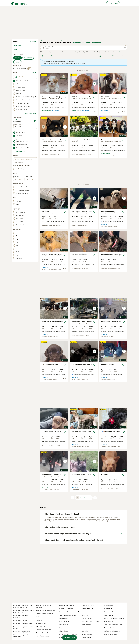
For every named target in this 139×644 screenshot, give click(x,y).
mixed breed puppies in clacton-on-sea (24, 628)
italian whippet (64, 618)
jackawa (84, 628)
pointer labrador (87, 634)
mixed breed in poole (20, 620)
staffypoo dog (86, 625)
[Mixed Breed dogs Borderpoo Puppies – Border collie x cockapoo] (84, 198)
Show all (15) (20, 151)
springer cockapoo (110, 612)
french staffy (109, 621)
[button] (84, 84)
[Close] (125, 61)
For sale (18, 58)
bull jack (62, 628)
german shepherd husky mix (68, 634)
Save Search (47, 56)
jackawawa (40, 617)
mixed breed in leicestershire (46, 611)
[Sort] (112, 56)
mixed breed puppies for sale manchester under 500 (23, 606)
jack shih (85, 631)
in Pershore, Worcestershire (86, 43)
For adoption (28, 58)
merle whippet (109, 628)
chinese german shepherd (45, 614)
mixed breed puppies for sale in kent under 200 (24, 611)
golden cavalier (87, 637)
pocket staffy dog (87, 609)
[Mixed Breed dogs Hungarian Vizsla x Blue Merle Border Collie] (84, 351)
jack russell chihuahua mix (67, 615)
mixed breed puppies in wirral (23, 624)
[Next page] (95, 498)
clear (34, 72)
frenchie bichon (41, 626)
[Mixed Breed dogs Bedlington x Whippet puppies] (54, 461)
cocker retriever (87, 612)
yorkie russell (109, 615)
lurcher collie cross (111, 634)
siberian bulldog (64, 625)
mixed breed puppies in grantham (44, 606)
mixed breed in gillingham (22, 632)
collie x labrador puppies (112, 631)
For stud (18, 62)
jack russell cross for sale (90, 621)
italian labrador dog (42, 636)
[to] (33, 179)
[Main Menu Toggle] (7, 3)
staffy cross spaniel (88, 606)
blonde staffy (109, 609)
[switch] (30, 69)
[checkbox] (14, 81)
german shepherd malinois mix (114, 618)
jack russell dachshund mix (113, 625)
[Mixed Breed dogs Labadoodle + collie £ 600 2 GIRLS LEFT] (113, 308)
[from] (20, 179)
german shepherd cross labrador (69, 612)
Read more (122, 52)
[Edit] (35, 121)
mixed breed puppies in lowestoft (21, 616)
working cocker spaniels (67, 606)
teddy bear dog (41, 623)
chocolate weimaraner (66, 609)
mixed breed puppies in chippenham (21, 636)
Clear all (33, 41)
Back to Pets (18, 45)
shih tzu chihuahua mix (44, 630)
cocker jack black (110, 606)
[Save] (65, 98)
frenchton (85, 615)
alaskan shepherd (42, 633)
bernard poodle (64, 621)
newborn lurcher (87, 618)
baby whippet (63, 631)
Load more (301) (30, 113)
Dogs (15, 50)
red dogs (39, 620)
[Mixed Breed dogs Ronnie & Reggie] (113, 351)
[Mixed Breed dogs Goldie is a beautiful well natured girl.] (84, 461)
